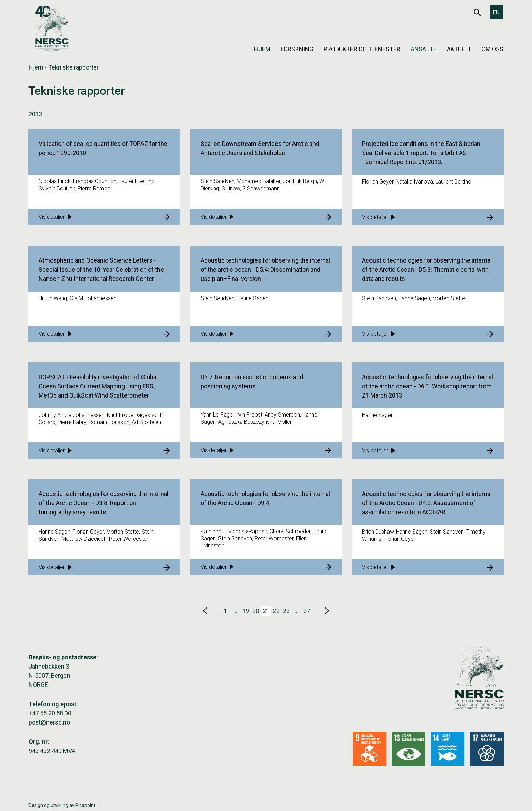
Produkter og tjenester (362, 49)
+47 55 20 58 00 (50, 713)
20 (256, 611)
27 (307, 611)
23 (286, 611)
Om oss (492, 49)
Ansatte (424, 49)
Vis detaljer (55, 217)
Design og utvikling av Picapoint (62, 805)
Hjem (262, 49)
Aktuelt (459, 49)
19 (246, 611)
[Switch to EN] (496, 12)
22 (276, 611)
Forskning (297, 49)
